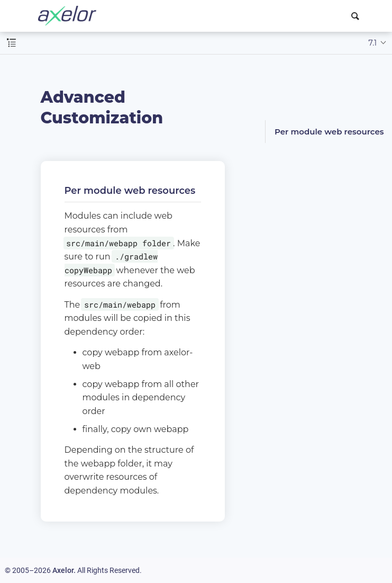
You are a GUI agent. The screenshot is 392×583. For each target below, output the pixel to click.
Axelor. (64, 570)
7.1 (373, 43)
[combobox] (357, 16)
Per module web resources (329, 132)
